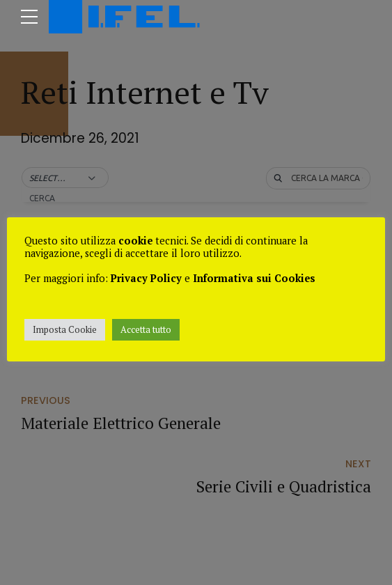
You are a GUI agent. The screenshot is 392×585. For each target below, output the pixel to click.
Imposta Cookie (65, 329)
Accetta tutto (146, 329)
